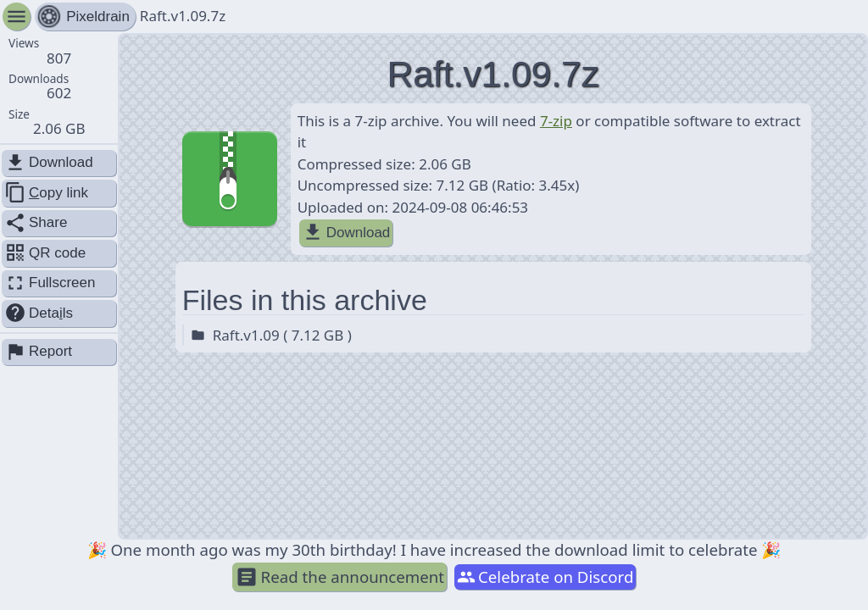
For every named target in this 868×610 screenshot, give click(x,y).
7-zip (556, 121)
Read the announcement (340, 577)
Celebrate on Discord (545, 577)
